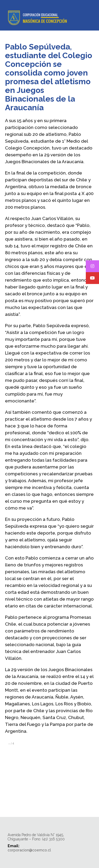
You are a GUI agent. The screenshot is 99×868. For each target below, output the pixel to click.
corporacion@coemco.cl (29, 850)
